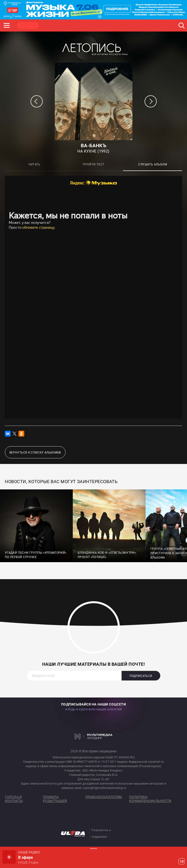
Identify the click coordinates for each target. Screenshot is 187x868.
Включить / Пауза (9, 857)
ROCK (51, 25)
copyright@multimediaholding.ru (104, 788)
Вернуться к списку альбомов (35, 453)
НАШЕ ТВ (120, 25)
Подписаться (141, 676)
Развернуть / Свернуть (93, 848)
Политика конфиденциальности (150, 799)
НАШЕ (28, 25)
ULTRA (97, 25)
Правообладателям (104, 797)
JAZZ (74, 25)
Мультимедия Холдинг (93, 737)
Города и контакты (14, 799)
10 (182, 861)
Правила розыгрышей (55, 799)
